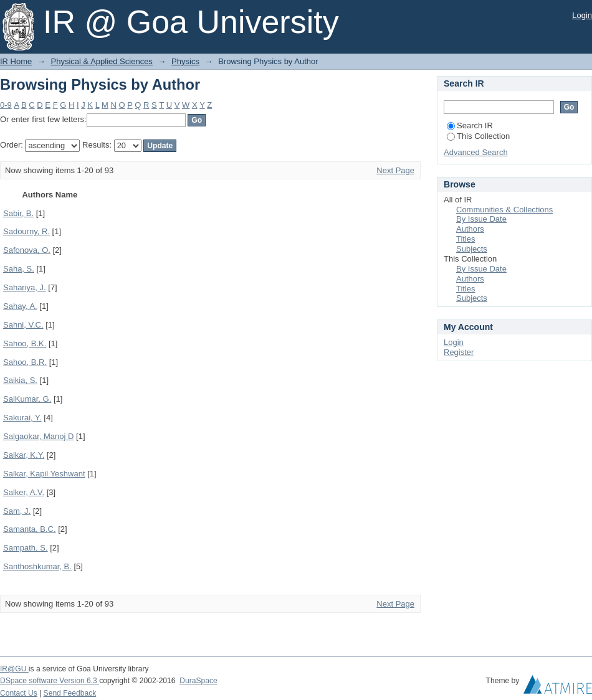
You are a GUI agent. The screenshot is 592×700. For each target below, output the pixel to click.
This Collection (478, 136)
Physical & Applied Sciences (102, 61)
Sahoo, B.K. (25, 343)
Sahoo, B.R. (25, 362)
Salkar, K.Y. (24, 455)
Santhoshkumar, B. (37, 566)
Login (582, 15)
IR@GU (14, 669)
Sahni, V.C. (23, 325)
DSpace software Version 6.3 (50, 681)
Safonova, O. (27, 250)
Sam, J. (17, 511)
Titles (466, 239)
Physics (185, 61)
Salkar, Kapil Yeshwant (44, 474)
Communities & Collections (504, 210)
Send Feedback (70, 693)
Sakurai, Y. (22, 418)
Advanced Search (476, 152)
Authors (470, 229)
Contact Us (19, 693)
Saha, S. (19, 269)
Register (459, 352)
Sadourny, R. (26, 231)
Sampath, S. (26, 548)
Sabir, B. (18, 213)
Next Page (395, 170)
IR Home (16, 61)
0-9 (6, 105)
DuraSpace (198, 681)
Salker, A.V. (24, 492)
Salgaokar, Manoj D (38, 436)
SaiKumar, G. (27, 399)
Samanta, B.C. (30, 529)
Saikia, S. (20, 380)
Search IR (470, 125)
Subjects (472, 249)
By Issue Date (481, 219)
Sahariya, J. (25, 287)
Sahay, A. (20, 306)
